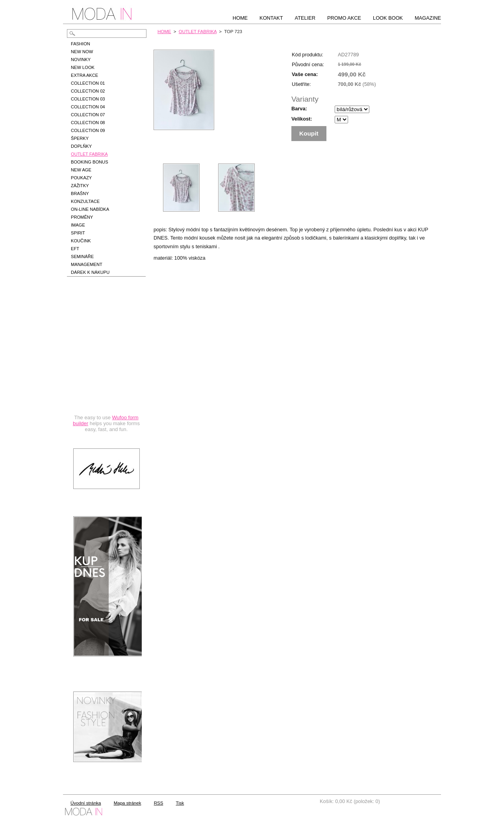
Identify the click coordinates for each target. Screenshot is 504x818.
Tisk (180, 803)
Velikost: (302, 119)
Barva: (299, 109)
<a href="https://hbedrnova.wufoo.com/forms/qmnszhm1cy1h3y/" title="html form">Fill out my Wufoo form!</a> (106, 363)
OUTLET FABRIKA (198, 32)
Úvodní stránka (86, 803)
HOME (164, 32)
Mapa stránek (128, 803)
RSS (159, 803)
